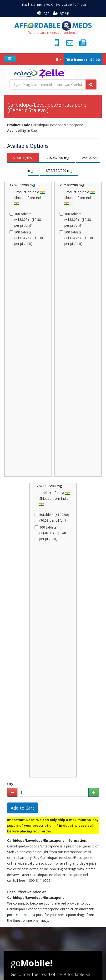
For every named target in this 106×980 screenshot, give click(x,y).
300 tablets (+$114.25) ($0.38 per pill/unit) (26, 238)
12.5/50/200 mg (57, 158)
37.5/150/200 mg (59, 171)
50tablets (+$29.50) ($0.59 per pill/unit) (53, 517)
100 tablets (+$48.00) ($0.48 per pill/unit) (50, 533)
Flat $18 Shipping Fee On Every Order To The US (54, 5)
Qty (10, 784)
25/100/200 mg (72, 185)
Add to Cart (23, 808)
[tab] (23, 158)
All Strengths (22, 158)
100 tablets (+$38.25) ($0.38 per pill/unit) (25, 220)
